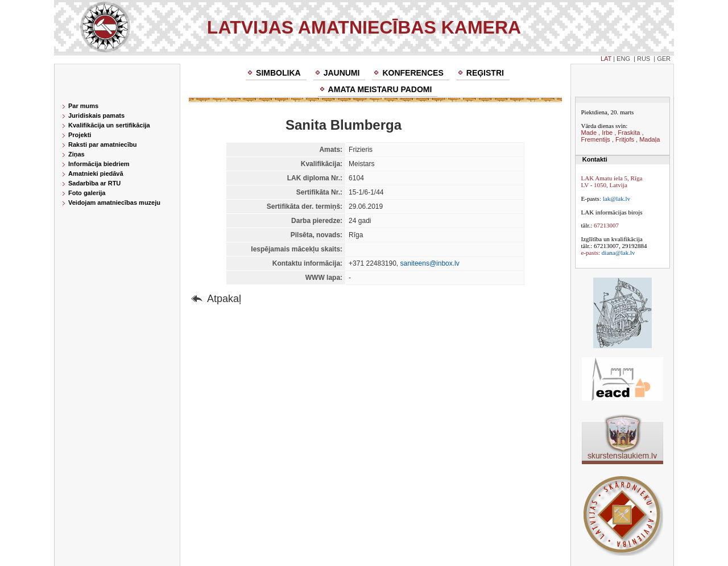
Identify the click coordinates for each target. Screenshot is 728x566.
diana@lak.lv (619, 253)
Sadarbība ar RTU (94, 183)
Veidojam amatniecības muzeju (114, 203)
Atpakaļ (224, 299)
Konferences (413, 73)
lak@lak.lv (617, 199)
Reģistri (485, 73)
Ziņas (76, 154)
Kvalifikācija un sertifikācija (109, 125)
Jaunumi (342, 73)
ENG (623, 59)
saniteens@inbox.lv (430, 263)
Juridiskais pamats (96, 115)
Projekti (80, 135)
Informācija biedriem (99, 164)
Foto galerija (87, 193)
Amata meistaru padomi (380, 89)
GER (664, 59)
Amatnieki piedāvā (96, 173)
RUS (644, 59)
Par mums (83, 106)
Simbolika (278, 73)
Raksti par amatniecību (102, 144)
